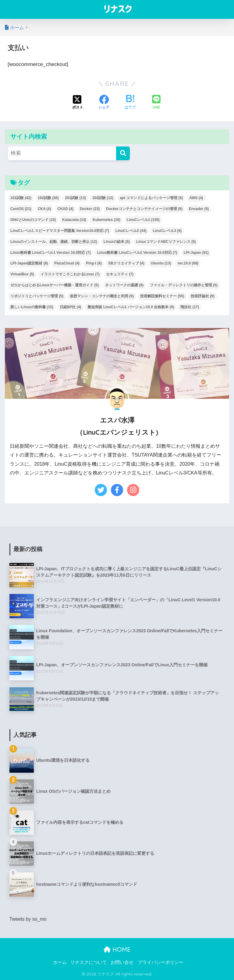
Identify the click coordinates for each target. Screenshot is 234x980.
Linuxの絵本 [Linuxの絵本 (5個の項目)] (117, 242)
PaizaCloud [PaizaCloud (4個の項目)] (67, 263)
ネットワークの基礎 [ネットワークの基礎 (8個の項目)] (124, 285)
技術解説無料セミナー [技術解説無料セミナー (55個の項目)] (162, 296)
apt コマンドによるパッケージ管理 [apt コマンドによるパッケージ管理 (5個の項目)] (151, 198)
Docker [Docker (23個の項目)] (90, 209)
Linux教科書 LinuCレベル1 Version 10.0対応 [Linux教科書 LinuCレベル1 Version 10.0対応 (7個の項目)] (50, 253)
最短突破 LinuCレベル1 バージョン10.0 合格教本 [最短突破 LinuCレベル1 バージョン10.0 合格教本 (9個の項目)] (131, 307)
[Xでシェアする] (78, 103)
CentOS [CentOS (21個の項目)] (21, 209)
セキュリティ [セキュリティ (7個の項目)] (120, 274)
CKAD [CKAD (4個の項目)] (65, 209)
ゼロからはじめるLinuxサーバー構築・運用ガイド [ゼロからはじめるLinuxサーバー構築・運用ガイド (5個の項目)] (55, 285)
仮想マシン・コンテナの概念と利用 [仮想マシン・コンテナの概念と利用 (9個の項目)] (102, 296)
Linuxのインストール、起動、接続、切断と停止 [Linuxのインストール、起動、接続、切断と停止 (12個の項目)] (54, 242)
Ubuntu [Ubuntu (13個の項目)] (161, 263)
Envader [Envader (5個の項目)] (199, 209)
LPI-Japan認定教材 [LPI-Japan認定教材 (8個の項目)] (29, 263)
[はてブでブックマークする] (130, 103)
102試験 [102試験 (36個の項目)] (48, 198)
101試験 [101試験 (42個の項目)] (21, 198)
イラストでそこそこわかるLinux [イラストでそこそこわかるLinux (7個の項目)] (70, 274)
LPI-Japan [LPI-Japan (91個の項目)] (196, 253)
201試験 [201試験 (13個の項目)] (75, 198)
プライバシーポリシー (161, 962)
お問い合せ (122, 962)
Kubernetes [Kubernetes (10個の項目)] (106, 220)
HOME (117, 949)
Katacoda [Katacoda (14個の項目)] (74, 220)
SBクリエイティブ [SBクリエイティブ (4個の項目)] (126, 263)
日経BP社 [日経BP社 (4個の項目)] (71, 307)
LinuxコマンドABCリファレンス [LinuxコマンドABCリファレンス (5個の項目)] (166, 242)
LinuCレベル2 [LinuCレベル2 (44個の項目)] (131, 231)
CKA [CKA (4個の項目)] (44, 209)
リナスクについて (89, 962)
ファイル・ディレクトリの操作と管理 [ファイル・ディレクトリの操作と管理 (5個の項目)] (184, 285)
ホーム (60, 962)
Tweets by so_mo (28, 919)
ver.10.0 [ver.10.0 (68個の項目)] (188, 263)
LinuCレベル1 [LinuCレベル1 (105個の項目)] (143, 220)
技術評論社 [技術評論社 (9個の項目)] (203, 296)
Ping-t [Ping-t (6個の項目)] (94, 263)
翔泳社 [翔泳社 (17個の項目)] (190, 307)
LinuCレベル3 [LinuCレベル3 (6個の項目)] (167, 231)
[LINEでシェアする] (156, 103)
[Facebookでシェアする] (104, 103)
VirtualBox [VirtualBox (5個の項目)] (22, 274)
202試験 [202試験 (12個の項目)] (103, 198)
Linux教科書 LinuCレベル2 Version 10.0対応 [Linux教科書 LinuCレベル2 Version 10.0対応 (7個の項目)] (137, 253)
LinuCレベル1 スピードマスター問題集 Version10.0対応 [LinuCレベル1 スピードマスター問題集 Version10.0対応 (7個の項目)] (60, 231)
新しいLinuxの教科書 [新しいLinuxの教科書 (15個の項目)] (32, 307)
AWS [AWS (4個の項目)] (196, 198)
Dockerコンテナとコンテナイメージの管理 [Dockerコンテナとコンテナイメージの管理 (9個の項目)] (144, 209)
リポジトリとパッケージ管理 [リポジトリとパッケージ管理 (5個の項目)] (37, 296)
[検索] (123, 153)
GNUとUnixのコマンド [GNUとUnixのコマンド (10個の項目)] (33, 220)
